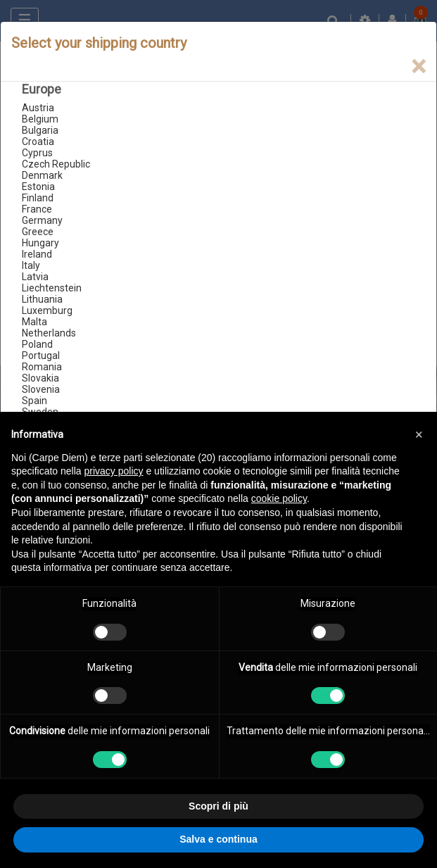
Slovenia (41, 389)
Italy (31, 265)
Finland (38, 198)
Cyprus (37, 153)
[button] (419, 434)
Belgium (40, 119)
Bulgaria (40, 130)
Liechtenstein (52, 288)
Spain (34, 401)
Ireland (37, 254)
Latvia (35, 277)
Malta (34, 322)
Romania (42, 367)
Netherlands (49, 333)
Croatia (38, 141)
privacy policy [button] (114, 471)
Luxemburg (47, 310)
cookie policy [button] (279, 498)
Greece (38, 232)
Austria (38, 108)
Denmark (42, 175)
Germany (42, 220)
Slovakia (40, 378)
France (37, 209)
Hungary (40, 243)
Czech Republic (56, 164)
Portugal (41, 356)
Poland (37, 344)
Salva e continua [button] (218, 839)
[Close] (418, 67)
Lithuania (42, 299)
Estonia (38, 187)
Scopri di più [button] (218, 806)
